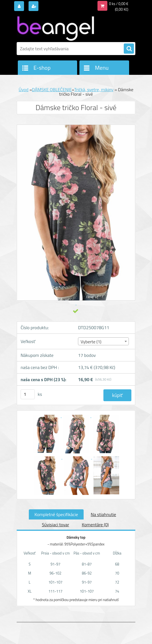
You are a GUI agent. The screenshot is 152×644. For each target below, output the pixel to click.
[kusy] (28, 394)
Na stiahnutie (103, 514)
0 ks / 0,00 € (119, 4)
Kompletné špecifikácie (56, 514)
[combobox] (103, 341)
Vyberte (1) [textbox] (91, 342)
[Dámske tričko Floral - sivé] (47, 416)
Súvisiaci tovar (55, 525)
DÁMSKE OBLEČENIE (52, 89)
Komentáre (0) (95, 525)
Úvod (24, 89)
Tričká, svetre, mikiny (94, 89)
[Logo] (56, 27)
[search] (129, 49)
